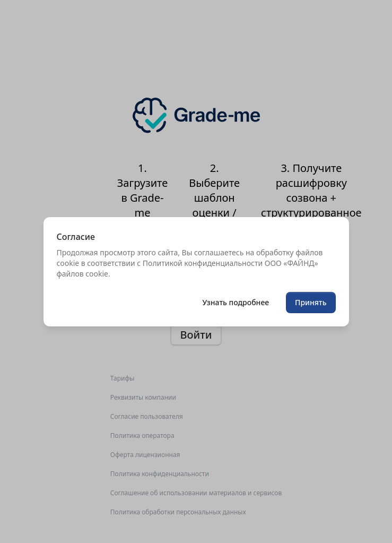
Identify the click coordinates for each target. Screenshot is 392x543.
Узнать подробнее (236, 302)
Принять (311, 302)
